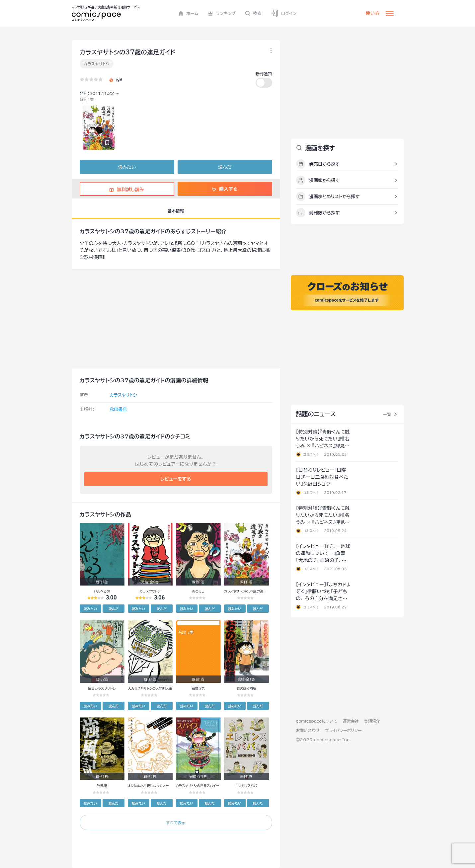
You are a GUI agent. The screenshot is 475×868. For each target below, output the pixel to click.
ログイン (284, 13)
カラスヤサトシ (97, 64)
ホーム (188, 13)
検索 (253, 13)
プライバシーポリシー (343, 730)
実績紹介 (372, 721)
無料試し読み (127, 190)
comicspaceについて (317, 721)
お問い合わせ (308, 730)
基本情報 (176, 211)
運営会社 (351, 721)
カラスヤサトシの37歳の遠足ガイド (122, 231)
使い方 (373, 13)
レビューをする (176, 479)
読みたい (127, 167)
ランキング (222, 13)
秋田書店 (119, 409)
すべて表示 (176, 823)
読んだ (225, 167)
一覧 (387, 414)
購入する (225, 189)
